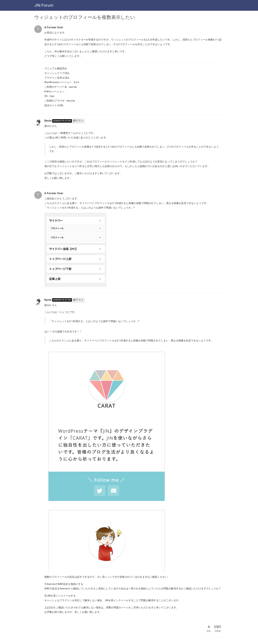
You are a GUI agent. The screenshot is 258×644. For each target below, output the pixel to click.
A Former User (54, 27)
